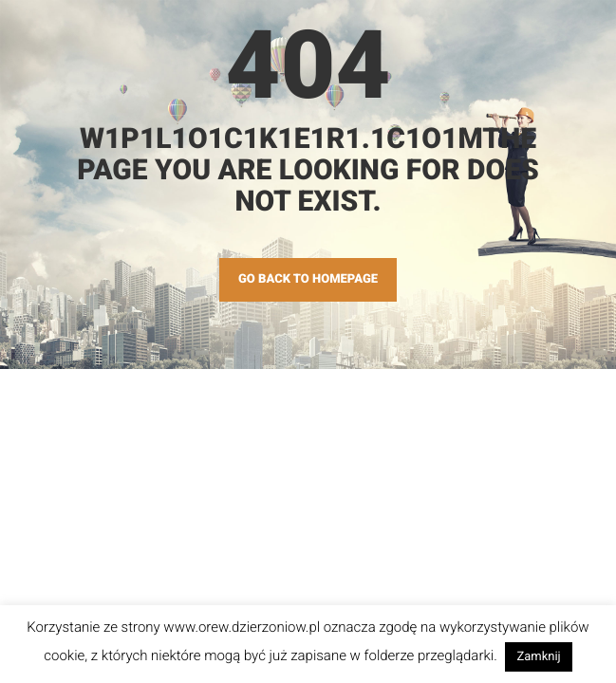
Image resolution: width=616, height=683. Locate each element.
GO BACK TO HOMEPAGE (308, 279)
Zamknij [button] (538, 657)
